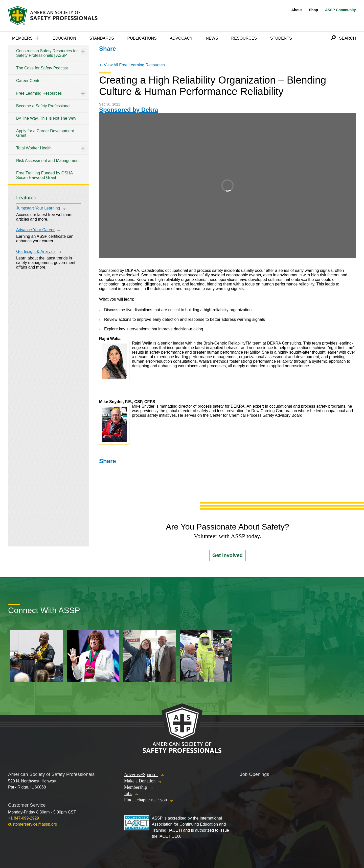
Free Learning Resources (39, 93)
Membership (26, 38)
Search (347, 38)
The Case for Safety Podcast (42, 68)
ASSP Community (340, 10)
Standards (102, 38)
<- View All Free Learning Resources (132, 65)
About (297, 10)
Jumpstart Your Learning (38, 208)
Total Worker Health (34, 148)
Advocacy (181, 38)
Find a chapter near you (146, 800)
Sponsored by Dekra (129, 110)
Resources (244, 38)
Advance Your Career (35, 230)
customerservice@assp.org (33, 824)
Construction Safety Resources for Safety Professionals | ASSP (47, 53)
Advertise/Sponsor (141, 775)
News (212, 38)
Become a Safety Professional (43, 106)
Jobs (128, 794)
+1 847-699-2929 (24, 818)
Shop (313, 10)
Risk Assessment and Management (48, 161)
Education (64, 38)
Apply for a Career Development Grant (45, 133)
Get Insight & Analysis (36, 252)
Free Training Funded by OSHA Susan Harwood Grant (44, 175)
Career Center (29, 81)
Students (281, 38)
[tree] (49, 114)
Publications (142, 38)
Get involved (227, 555)
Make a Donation (140, 781)
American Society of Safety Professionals (53, 16)
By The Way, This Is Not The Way (46, 118)
